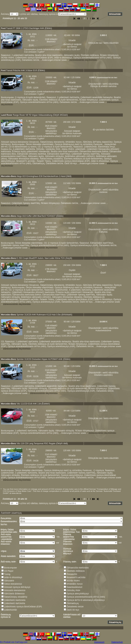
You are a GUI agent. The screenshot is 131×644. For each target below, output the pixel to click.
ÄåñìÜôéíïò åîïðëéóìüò (14, 594)
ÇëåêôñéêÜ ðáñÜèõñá (15, 603)
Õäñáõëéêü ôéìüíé (75, 607)
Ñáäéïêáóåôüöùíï (74, 587)
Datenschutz (117, 642)
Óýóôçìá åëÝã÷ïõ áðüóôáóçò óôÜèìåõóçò (86, 600)
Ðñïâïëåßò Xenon (75, 584)
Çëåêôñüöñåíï (10, 610)
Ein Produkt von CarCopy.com (14, 642)
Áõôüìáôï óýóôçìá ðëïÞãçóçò (17, 587)
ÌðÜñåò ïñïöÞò (73, 581)
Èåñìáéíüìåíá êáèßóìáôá (78, 568)
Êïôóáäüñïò (72, 574)
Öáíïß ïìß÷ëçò (73, 610)
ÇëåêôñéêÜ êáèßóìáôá (15, 600)
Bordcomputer (10, 568)
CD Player (9, 571)
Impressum (99, 642)
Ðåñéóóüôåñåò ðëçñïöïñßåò (83, 60)
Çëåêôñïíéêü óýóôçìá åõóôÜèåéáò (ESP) (23, 607)
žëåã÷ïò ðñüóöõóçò (13, 577)
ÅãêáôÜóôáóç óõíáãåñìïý (16, 597)
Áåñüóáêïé (9, 581)
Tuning (7, 574)
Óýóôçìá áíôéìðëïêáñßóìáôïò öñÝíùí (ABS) (86, 597)
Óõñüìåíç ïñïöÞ (73, 590)
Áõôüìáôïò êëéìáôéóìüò (15, 590)
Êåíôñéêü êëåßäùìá (75, 571)
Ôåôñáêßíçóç (73, 603)
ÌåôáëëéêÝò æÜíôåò (76, 577)
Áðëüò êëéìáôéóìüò (13, 584)
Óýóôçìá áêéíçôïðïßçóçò (78, 594)
